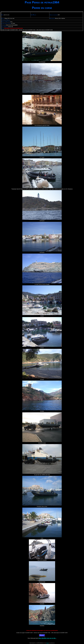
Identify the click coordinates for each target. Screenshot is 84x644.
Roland (47, 643)
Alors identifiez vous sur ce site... (47, 638)
